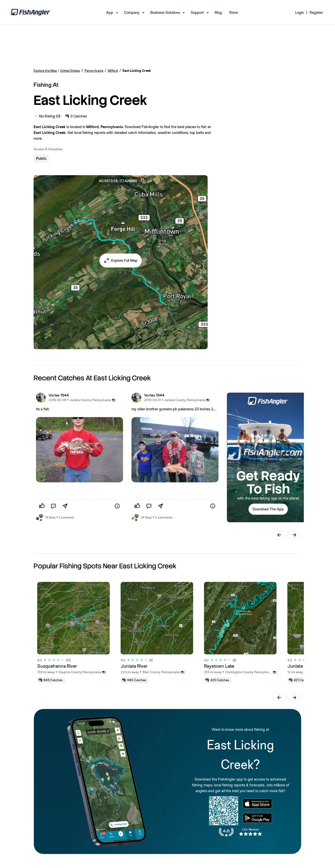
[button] (120, 260)
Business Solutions (165, 12)
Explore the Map (45, 71)
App (110, 12)
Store (233, 12)
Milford (113, 71)
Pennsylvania (94, 71)
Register (316, 12)
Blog (218, 12)
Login (299, 12)
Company (132, 12)
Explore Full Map (124, 260)
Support (197, 12)
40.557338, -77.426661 (122, 181)
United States (70, 71)
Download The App (268, 509)
